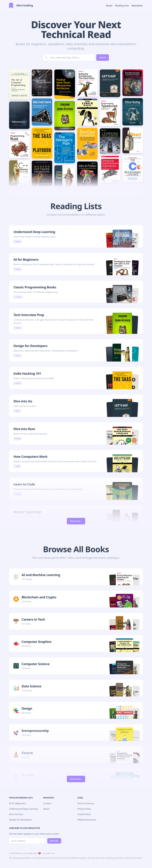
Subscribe (54, 841)
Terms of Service (86, 803)
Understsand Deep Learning (23, 809)
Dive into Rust (16, 814)
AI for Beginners (17, 803)
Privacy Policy (84, 809)
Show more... (76, 521)
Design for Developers (20, 820)
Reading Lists (122, 6)
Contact (47, 803)
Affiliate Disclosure (87, 820)
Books (109, 6)
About (46, 809)
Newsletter (137, 6)
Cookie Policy (84, 814)
